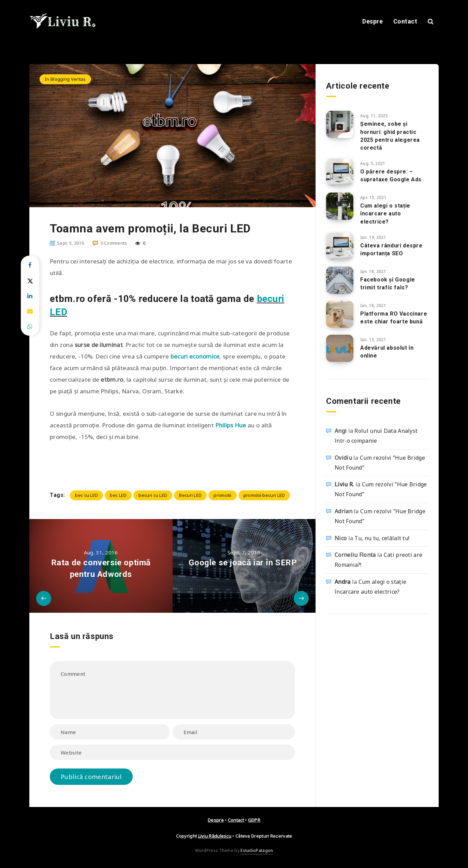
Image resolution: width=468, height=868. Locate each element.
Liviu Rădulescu (215, 836)
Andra (343, 582)
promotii (222, 495)
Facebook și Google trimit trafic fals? (388, 284)
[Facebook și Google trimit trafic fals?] (340, 280)
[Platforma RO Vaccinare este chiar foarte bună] (340, 314)
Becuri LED (190, 495)
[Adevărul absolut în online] (340, 348)
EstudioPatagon (257, 850)
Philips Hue (231, 425)
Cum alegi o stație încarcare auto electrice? (385, 214)
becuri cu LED (153, 495)
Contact (405, 21)
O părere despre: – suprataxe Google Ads (391, 176)
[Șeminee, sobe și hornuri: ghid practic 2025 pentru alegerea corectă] (340, 124)
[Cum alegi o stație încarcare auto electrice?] (340, 206)
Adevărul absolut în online (387, 352)
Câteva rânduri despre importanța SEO (391, 249)
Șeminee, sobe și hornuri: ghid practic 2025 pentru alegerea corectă (390, 136)
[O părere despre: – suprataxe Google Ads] (340, 172)
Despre (372, 21)
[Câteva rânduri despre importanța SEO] (340, 246)
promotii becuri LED (264, 495)
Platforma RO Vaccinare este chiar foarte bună (394, 318)
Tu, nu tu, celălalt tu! (382, 538)
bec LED (118, 495)
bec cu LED (86, 495)
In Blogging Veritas (65, 79)
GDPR (254, 820)
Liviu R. (344, 484)
